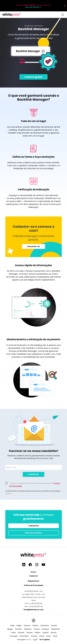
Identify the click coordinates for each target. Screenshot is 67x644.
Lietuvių (54, 633)
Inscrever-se (33, 248)
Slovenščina (24, 636)
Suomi (49, 636)
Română (18, 629)
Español (46, 633)
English (19, 626)
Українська (28, 629)
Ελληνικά (21, 633)
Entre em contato (33, 533)
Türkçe (13, 633)
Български (45, 629)
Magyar (10, 629)
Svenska (34, 636)
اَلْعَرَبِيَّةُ (35, 640)
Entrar (33, 572)
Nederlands (55, 629)
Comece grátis (33, 77)
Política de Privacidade (34, 585)
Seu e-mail (11, 467)
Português (14, 636)
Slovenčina (45, 626)
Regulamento (33, 581)
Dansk (42, 636)
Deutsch (27, 626)
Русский (37, 629)
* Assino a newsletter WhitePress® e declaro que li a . (35, 483)
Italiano (38, 633)
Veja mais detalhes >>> (33, 7)
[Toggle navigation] (63, 15)
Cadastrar (33, 474)
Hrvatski (54, 626)
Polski (12, 626)
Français (30, 633)
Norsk (55, 636)
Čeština (35, 626)
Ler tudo (8, 493)
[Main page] (12, 15)
